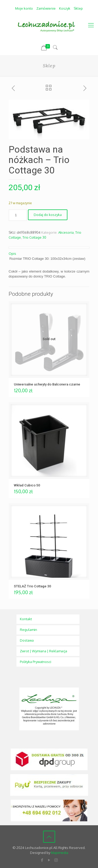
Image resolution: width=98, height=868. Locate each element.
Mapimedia (60, 853)
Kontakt (26, 619)
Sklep (78, 8)
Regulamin (28, 630)
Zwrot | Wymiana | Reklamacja (44, 651)
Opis (12, 254)
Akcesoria (66, 232)
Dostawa (27, 640)
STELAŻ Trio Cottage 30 (32, 586)
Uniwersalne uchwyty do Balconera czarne (47, 384)
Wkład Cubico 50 (27, 485)
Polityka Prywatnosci (36, 662)
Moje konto (24, 8)
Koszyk (65, 8)
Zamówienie (46, 8)
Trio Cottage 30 (34, 237)
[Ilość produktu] (18, 215)
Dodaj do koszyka (48, 215)
